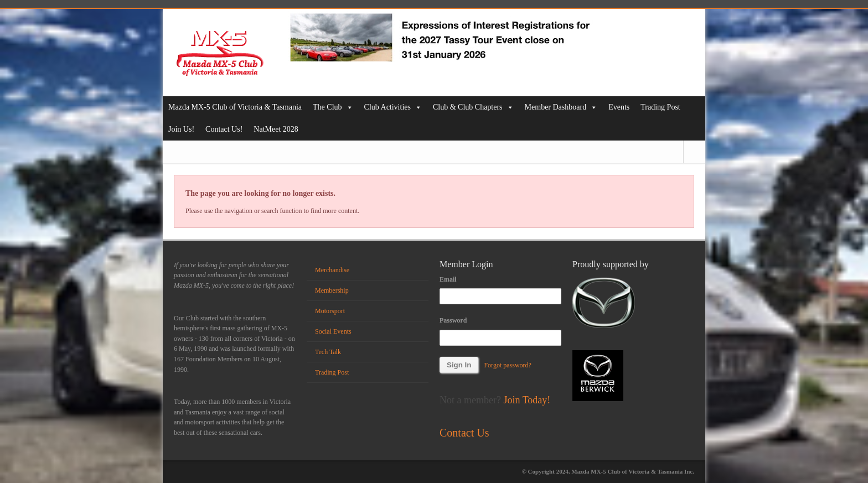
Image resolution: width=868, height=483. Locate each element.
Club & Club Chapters (473, 107)
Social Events (333, 331)
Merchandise (332, 270)
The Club (333, 107)
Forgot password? (507, 365)
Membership (332, 290)
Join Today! (527, 400)
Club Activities (393, 107)
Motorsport (330, 311)
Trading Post (660, 107)
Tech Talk (328, 352)
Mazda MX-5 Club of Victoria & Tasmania (235, 107)
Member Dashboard (561, 107)
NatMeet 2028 (276, 129)
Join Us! (181, 129)
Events (619, 107)
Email (448, 279)
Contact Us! (224, 129)
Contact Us (464, 433)
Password (453, 320)
